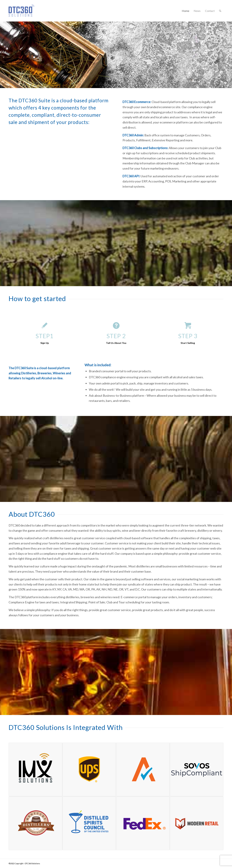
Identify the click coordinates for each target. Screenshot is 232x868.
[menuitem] (186, 11)
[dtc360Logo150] (21, 15)
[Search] (220, 11)
